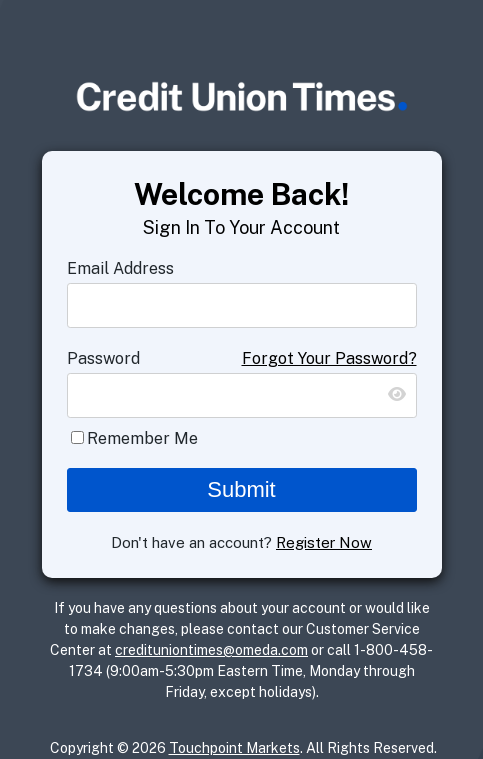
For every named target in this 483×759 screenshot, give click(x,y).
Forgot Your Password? (329, 358)
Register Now (324, 542)
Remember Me (142, 438)
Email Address (120, 268)
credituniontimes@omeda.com (211, 650)
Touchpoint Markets (234, 748)
